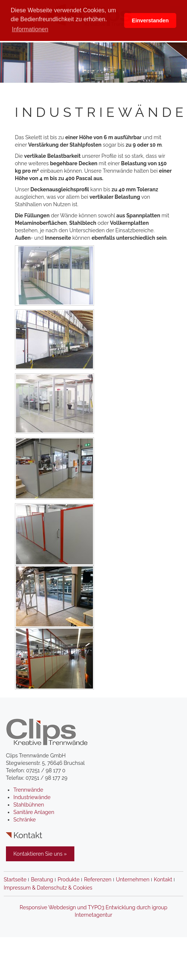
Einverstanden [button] (150, 20)
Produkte (69, 880)
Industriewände (32, 797)
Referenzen (98, 880)
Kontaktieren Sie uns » (40, 854)
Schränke (25, 820)
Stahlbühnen (29, 805)
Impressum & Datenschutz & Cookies (48, 888)
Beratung (42, 880)
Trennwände (28, 790)
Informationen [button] (30, 29)
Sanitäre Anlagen (34, 812)
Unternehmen (133, 880)
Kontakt (163, 880)
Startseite (15, 880)
